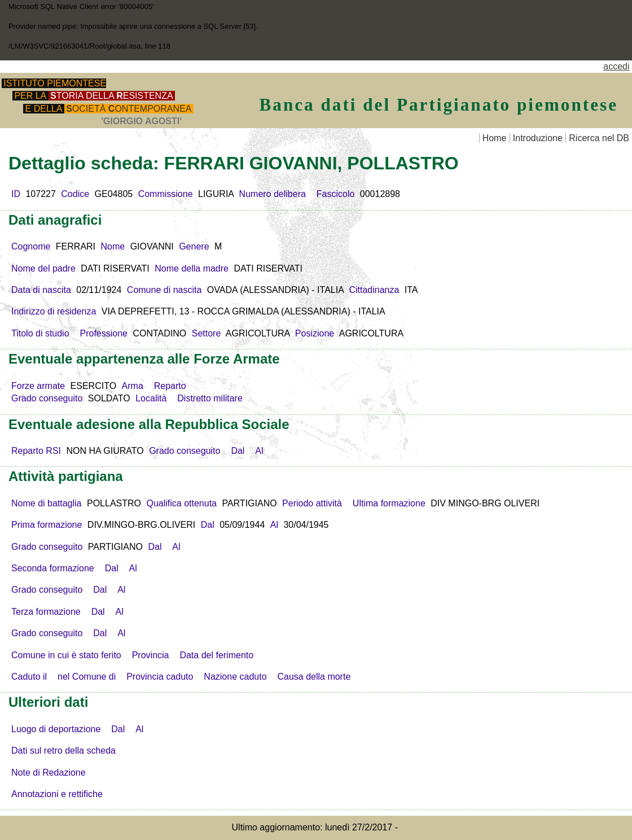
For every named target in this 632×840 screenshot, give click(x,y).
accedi (616, 66)
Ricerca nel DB (599, 138)
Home (495, 138)
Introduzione (538, 138)
